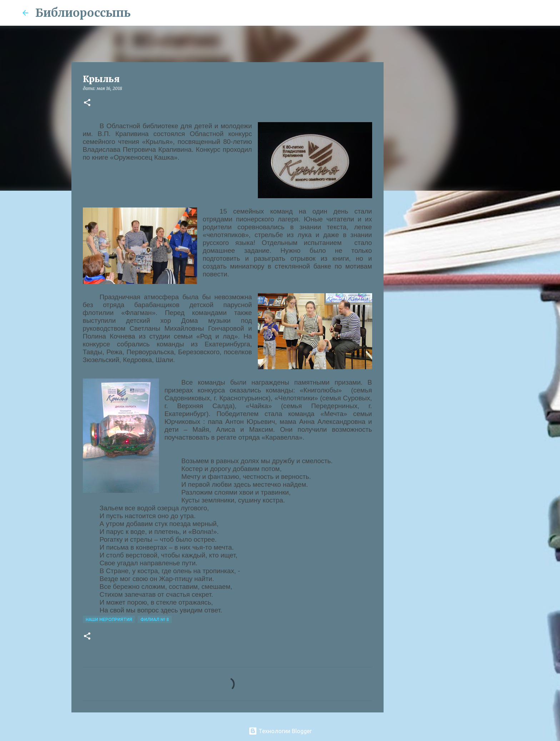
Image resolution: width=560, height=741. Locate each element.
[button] (87, 103)
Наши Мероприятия (109, 619)
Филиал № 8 (155, 619)
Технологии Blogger (280, 731)
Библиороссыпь (83, 13)
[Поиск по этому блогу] (502, 13)
